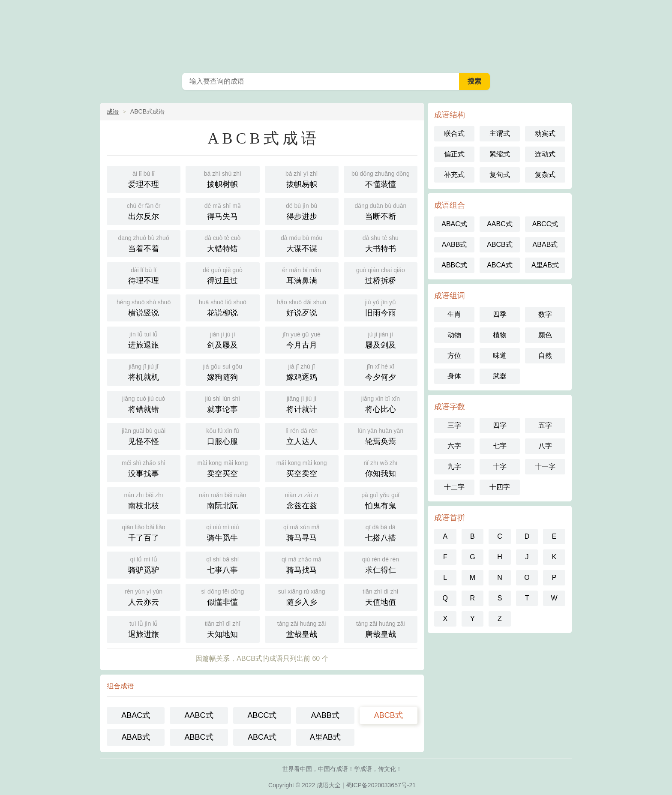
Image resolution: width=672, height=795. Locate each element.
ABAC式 (136, 715)
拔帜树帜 (222, 178)
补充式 (454, 175)
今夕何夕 (381, 371)
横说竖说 (144, 307)
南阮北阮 (222, 500)
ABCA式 (262, 737)
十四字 (500, 487)
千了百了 (144, 532)
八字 (545, 446)
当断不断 (381, 211)
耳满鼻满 (302, 275)
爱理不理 (144, 178)
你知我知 (381, 468)
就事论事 (222, 403)
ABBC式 (199, 737)
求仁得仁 (381, 564)
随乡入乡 (302, 596)
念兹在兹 (302, 500)
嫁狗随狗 (222, 371)
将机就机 (144, 371)
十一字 (545, 466)
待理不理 (144, 275)
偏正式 (454, 154)
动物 (454, 335)
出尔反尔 (144, 211)
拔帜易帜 (302, 178)
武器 (500, 376)
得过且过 (222, 275)
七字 (500, 446)
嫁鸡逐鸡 (302, 371)
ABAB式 (136, 737)
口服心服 (222, 436)
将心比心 (381, 403)
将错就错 (144, 403)
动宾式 (545, 133)
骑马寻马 (302, 532)
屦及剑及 (381, 339)
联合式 (454, 133)
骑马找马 (302, 564)
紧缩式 (500, 154)
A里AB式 (325, 737)
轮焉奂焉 (381, 436)
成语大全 (336, 34)
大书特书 (381, 243)
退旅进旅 (144, 628)
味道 (500, 355)
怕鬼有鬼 (381, 500)
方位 (454, 355)
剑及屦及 (222, 339)
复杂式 (545, 175)
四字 (500, 425)
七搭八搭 (381, 532)
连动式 (545, 154)
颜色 (545, 335)
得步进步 (302, 211)
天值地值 (381, 596)
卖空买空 (222, 468)
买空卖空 (302, 468)
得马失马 (222, 211)
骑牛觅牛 (222, 532)
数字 (545, 314)
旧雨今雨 (381, 307)
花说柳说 (222, 307)
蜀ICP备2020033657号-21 (381, 785)
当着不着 (144, 243)
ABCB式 (388, 715)
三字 (454, 425)
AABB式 (325, 715)
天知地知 (222, 628)
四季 (500, 314)
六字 (454, 446)
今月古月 (302, 339)
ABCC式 (262, 715)
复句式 (500, 175)
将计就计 (302, 403)
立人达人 (302, 436)
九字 (454, 466)
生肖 (454, 314)
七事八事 (222, 564)
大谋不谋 (302, 243)
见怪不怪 (144, 436)
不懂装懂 (381, 178)
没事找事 (144, 468)
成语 (113, 111)
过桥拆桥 (381, 275)
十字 (500, 466)
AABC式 (199, 715)
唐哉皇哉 (381, 628)
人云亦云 (144, 596)
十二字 (454, 487)
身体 (454, 376)
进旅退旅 (144, 339)
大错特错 (222, 243)
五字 (545, 425)
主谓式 (500, 133)
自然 (545, 355)
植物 (500, 335)
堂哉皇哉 (302, 628)
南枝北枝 (144, 500)
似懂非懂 (222, 596)
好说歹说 (302, 307)
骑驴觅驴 (144, 564)
